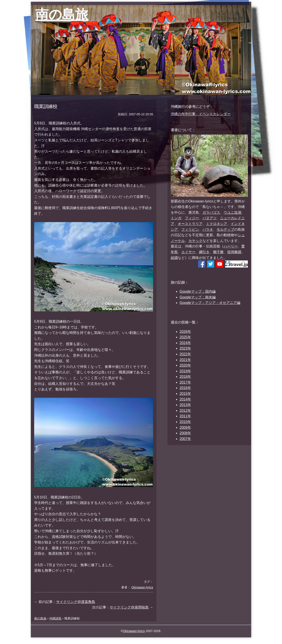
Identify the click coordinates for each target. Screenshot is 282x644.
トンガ (176, 218)
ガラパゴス (211, 212)
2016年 (185, 388)
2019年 (185, 371)
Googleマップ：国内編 (198, 291)
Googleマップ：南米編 (198, 297)
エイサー (188, 252)
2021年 (185, 360)
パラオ (208, 229)
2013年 (185, 405)
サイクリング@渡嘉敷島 (76, 602)
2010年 (185, 422)
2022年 (185, 354)
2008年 (185, 433)
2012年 (185, 411)
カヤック (195, 241)
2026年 (185, 332)
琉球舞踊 (234, 252)
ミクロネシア (217, 224)
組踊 (174, 258)
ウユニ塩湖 (232, 212)
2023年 (185, 348)
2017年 (185, 382)
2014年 (185, 399)
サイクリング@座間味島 (129, 607)
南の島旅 (62, 14)
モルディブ (225, 229)
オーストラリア (190, 224)
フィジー (192, 218)
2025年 (185, 337)
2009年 (185, 428)
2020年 (185, 365)
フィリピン (190, 229)
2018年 (185, 377)
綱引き (204, 252)
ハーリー (231, 246)
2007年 (185, 439)
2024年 (185, 343)
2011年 (185, 416)
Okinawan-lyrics (134, 631)
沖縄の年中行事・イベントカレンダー (201, 114)
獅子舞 (218, 252)
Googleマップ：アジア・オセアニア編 (210, 303)
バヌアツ (210, 218)
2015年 (185, 394)
